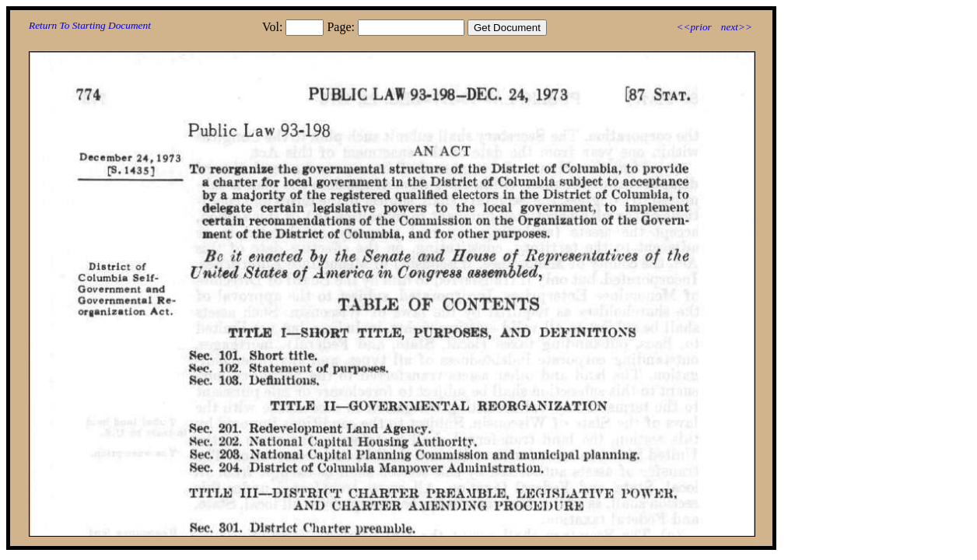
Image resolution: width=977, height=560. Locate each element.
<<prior (693, 27)
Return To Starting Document (90, 25)
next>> (737, 27)
